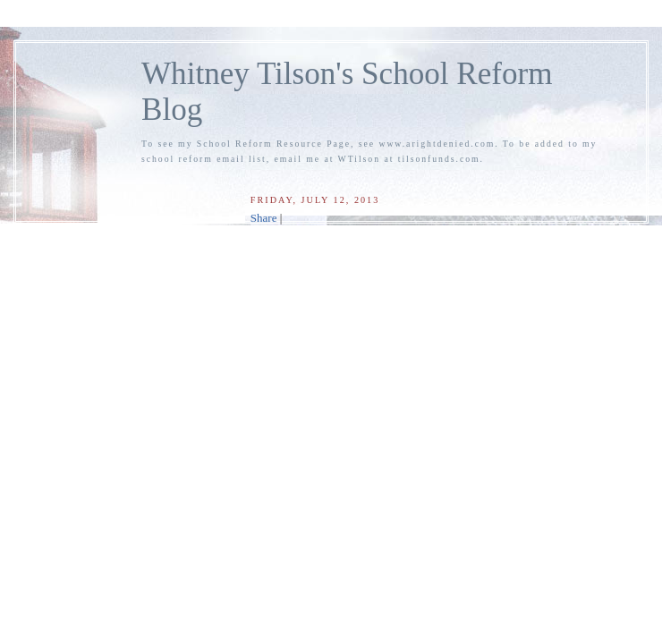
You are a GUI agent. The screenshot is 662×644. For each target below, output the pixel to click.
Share (264, 218)
